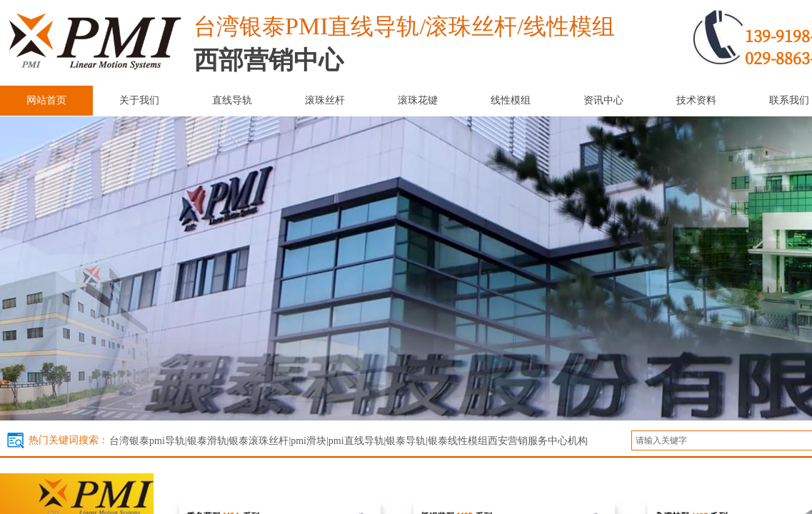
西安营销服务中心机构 (538, 441)
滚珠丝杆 (325, 100)
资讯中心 (603, 100)
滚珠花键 (418, 100)
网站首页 (46, 100)
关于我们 (139, 100)
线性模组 (511, 100)
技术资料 (696, 100)
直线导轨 (232, 100)
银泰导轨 (406, 441)
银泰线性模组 (458, 441)
